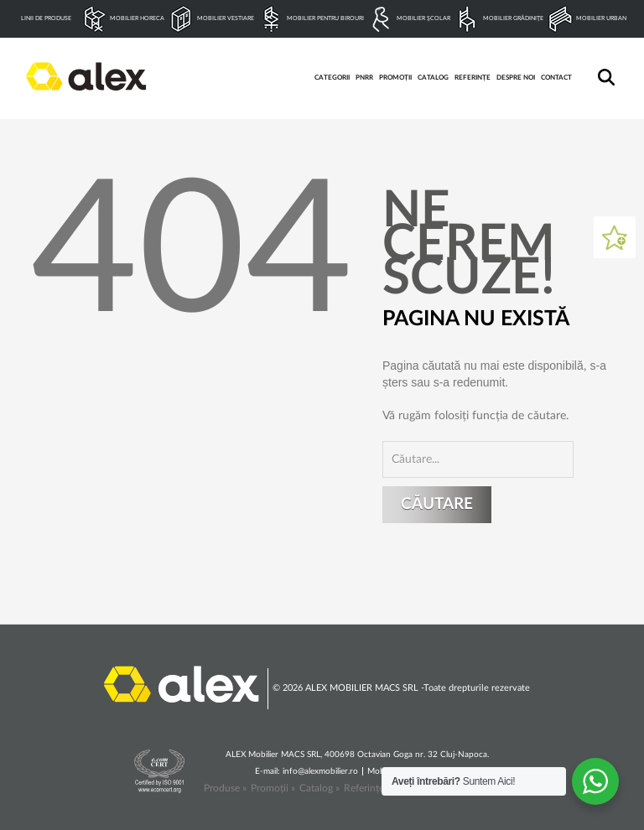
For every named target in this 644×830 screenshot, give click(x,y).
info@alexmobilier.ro (320, 771)
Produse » (225, 788)
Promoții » (273, 788)
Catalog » (319, 788)
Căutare (437, 504)
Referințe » (367, 788)
